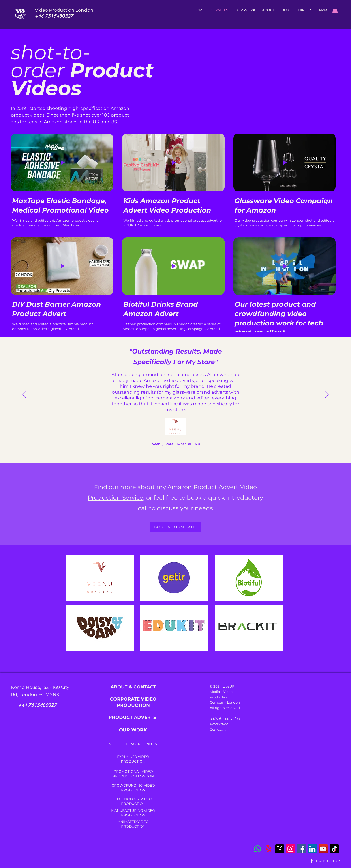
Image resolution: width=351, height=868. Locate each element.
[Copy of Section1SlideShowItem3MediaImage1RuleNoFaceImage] (178, 442)
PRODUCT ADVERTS (133, 717)
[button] (335, 10)
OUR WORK (133, 730)
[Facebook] (301, 849)
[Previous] (24, 395)
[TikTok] (334, 849)
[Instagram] (290, 849)
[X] (279, 849)
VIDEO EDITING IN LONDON (133, 744)
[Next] (327, 395)
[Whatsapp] (258, 849)
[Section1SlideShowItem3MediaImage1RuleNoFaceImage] (173, 442)
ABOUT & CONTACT (133, 687)
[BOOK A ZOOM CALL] (175, 527)
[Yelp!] (269, 849)
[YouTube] (323, 849)
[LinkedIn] (312, 849)
